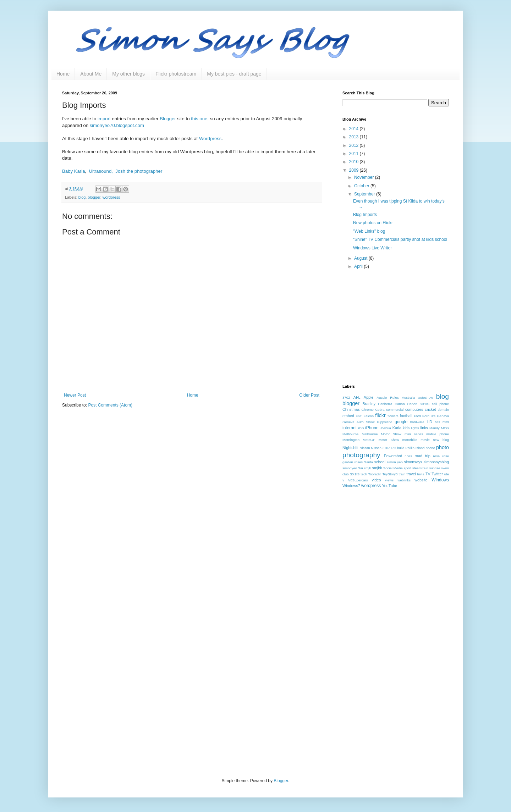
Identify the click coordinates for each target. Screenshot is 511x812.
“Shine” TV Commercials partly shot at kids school (400, 239)
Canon (400, 404)
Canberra (385, 404)
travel (411, 474)
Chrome (368, 410)
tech (364, 474)
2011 (355, 154)
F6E (359, 416)
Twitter (437, 474)
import (104, 119)
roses (359, 462)
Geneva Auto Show (358, 422)
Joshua (386, 428)
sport (408, 468)
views (389, 480)
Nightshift (350, 448)
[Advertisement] (396, 327)
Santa (369, 462)
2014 (355, 129)
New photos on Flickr (373, 223)
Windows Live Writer (372, 248)
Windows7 (351, 486)
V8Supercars (358, 480)
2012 (355, 145)
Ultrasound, (101, 171)
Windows (440, 480)
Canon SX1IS (418, 404)
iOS (361, 428)
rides (408, 456)
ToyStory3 (390, 474)
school (380, 462)
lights (415, 428)
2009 (355, 170)
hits (437, 422)
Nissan (365, 448)
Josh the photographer (139, 171)
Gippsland (384, 422)
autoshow (426, 397)
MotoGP (369, 440)
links (424, 428)
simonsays (413, 462)
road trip (422, 456)
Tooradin (375, 474)
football (406, 416)
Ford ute (429, 416)
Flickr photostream (176, 74)
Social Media (393, 468)
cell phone (440, 404)
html (446, 422)
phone (430, 448)
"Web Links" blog (369, 231)
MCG (445, 428)
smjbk (377, 468)
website (421, 480)
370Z (346, 397)
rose (436, 456)
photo (443, 447)
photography (361, 455)
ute (447, 474)
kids (406, 428)
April (359, 266)
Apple (369, 397)
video (377, 480)
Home (63, 74)
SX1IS (355, 474)
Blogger (168, 119)
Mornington (351, 440)
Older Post (309, 395)
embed (348, 416)
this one (199, 119)
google (401, 422)
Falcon (369, 416)
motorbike (410, 440)
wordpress (111, 197)
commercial (395, 410)
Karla (397, 428)
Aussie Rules (388, 397)
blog (82, 197)
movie (425, 440)
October (362, 186)
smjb (367, 468)
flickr (380, 415)
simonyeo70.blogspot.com (117, 125)
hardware (417, 422)
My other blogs (128, 74)
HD (429, 422)
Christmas (351, 409)
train (402, 474)
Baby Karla (74, 171)
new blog (441, 440)
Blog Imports (365, 215)
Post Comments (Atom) (110, 405)
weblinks (404, 480)
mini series (414, 434)
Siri (361, 468)
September (365, 194)
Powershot (393, 456)
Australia (409, 397)
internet (350, 428)
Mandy (435, 428)
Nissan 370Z (381, 448)
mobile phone (438, 434)
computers (414, 409)
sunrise (435, 468)
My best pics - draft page (234, 74)
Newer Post (75, 395)
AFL (357, 397)
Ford (417, 416)
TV (428, 474)
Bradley (369, 404)
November (365, 177)
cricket (430, 409)
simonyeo (350, 468)
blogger (94, 197)
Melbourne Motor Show (381, 434)
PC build (398, 448)
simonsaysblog (436, 462)
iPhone (372, 428)
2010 (355, 162)
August (361, 258)
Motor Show (389, 440)
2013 (355, 137)
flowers (393, 416)
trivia (421, 474)
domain (443, 410)
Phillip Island (415, 448)
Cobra (380, 410)
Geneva (443, 416)
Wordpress (210, 139)
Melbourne (350, 434)
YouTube (390, 486)
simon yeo (395, 462)
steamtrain (420, 468)
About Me (91, 74)
